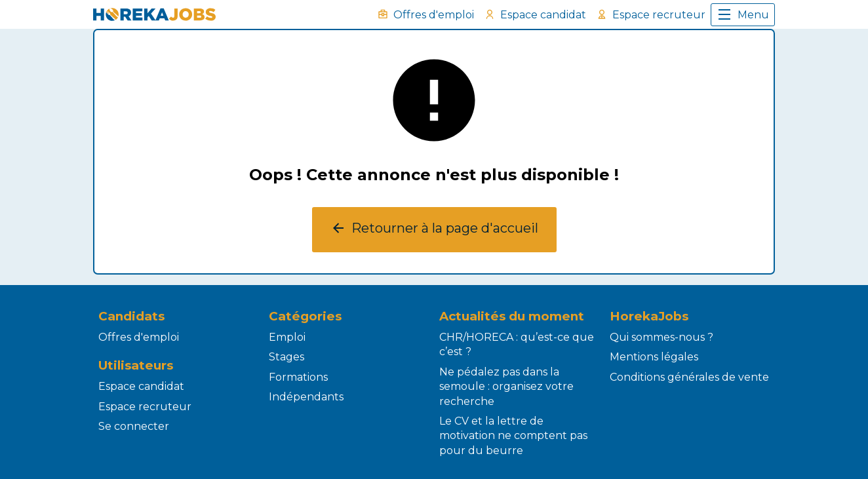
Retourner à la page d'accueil (434, 230)
